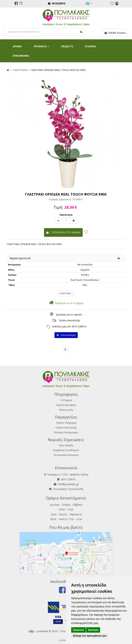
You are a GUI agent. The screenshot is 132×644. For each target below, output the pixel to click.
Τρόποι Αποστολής (69, 320)
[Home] (8, 70)
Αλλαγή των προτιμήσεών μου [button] (90, 636)
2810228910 (57, 3)
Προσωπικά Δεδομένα (66, 455)
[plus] (74, 221)
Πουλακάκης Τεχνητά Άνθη (68, 489)
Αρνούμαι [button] (93, 630)
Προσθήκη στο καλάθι (63, 232)
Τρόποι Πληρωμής (66, 423)
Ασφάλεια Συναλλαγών (66, 450)
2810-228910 (79, 326)
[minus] (58, 221)
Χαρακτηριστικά (20, 258)
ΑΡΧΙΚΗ (17, 46)
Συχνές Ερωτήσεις (66, 405)
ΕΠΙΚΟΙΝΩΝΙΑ (21, 56)
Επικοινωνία (66, 410)
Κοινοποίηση (66, 335)
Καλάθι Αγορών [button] (115, 33)
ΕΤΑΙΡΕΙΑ (90, 46)
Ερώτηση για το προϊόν (69, 314)
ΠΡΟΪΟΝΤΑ (41, 46)
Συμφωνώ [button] (78, 630)
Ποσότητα (66, 215)
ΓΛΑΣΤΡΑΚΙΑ (66, 293)
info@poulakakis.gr (68, 484)
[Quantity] (66, 221)
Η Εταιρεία (66, 400)
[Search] (45, 32)
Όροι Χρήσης (66, 445)
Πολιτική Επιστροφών (66, 432)
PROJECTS (67, 46)
